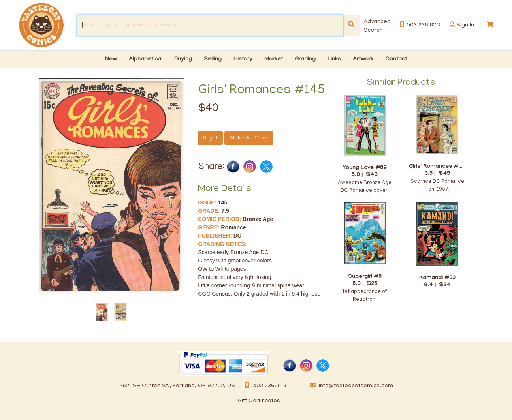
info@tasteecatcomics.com (350, 386)
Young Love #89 (365, 168)
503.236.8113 (264, 386)
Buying (183, 59)
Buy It (210, 138)
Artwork (363, 59)
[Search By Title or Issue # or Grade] (210, 25)
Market (274, 59)
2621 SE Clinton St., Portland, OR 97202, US (177, 386)
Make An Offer (249, 138)
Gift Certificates (259, 401)
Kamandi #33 (437, 278)
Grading (305, 59)
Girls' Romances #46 (437, 166)
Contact (396, 59)
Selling (213, 59)
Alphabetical (146, 59)
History (243, 59)
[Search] (351, 25)
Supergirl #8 (365, 277)
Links (334, 59)
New (111, 59)
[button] (452, 25)
